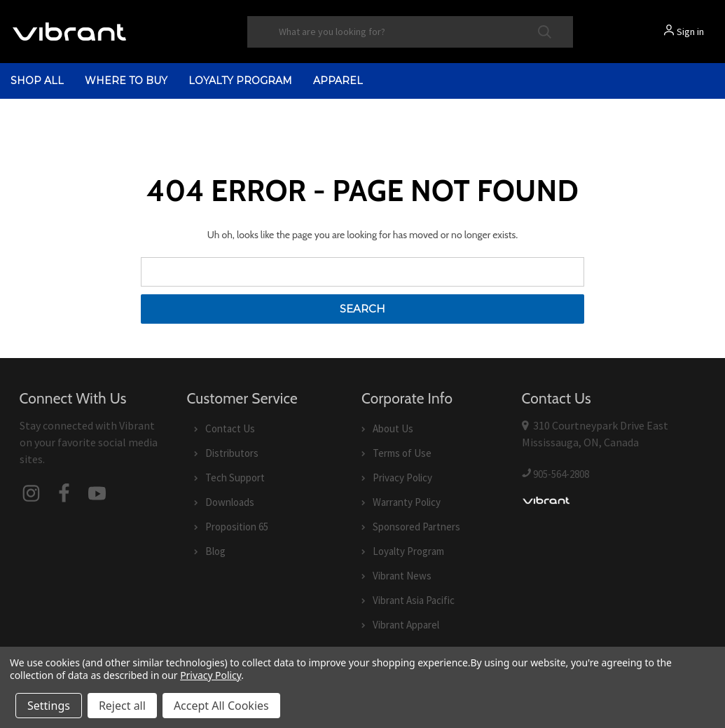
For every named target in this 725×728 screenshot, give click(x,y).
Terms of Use (402, 453)
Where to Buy (126, 81)
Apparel (338, 81)
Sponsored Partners (416, 527)
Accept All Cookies (221, 706)
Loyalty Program (240, 81)
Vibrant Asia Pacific (414, 600)
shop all (37, 81)
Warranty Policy (407, 502)
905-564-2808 (561, 474)
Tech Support (235, 478)
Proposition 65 (237, 527)
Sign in (690, 32)
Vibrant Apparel (406, 625)
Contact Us (230, 428)
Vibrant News (402, 576)
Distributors (232, 453)
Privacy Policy (402, 478)
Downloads (230, 502)
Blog (215, 551)
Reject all (122, 706)
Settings (49, 706)
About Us (393, 428)
